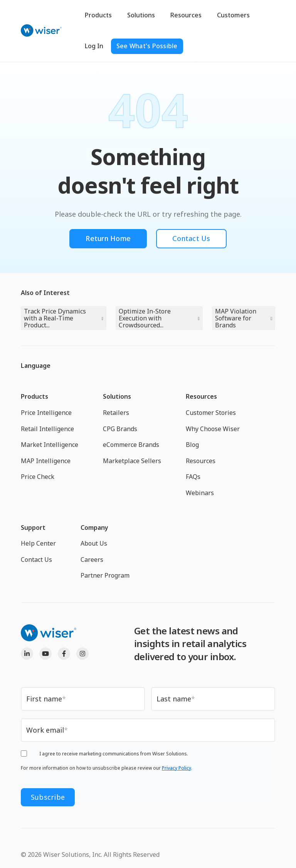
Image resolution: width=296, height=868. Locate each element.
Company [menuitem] (94, 528)
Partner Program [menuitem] (105, 575)
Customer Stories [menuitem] (211, 413)
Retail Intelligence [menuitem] (47, 429)
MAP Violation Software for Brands (236, 318)
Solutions (141, 15)
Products (98, 15)
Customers (233, 15)
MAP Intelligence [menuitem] (46, 461)
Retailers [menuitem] (116, 413)
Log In (94, 46)
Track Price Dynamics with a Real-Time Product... (55, 318)
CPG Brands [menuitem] (120, 429)
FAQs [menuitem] (193, 477)
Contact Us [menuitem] (36, 560)
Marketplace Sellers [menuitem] (132, 461)
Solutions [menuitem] (117, 396)
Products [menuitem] (34, 396)
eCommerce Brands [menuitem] (131, 445)
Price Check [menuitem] (38, 477)
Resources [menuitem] (201, 396)
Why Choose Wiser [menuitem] (213, 429)
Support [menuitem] (33, 528)
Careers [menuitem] (92, 560)
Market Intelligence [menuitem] (50, 445)
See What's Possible (147, 46)
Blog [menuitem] (192, 445)
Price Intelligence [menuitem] (46, 413)
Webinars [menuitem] (200, 493)
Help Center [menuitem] (38, 543)
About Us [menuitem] (94, 543)
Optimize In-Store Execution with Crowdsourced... (145, 318)
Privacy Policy (177, 768)
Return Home (108, 238)
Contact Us (191, 238)
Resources (186, 15)
